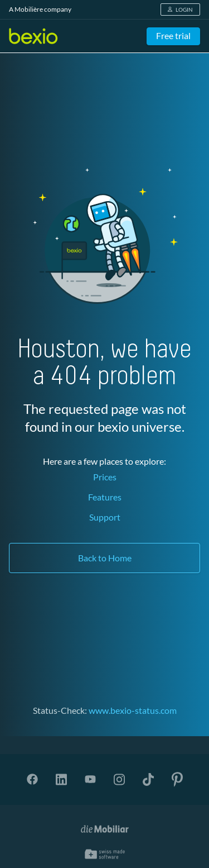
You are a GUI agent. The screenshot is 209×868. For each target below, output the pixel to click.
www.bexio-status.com (133, 710)
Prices (105, 477)
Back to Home (105, 558)
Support (105, 517)
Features (105, 497)
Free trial (173, 35)
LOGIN (180, 9)
